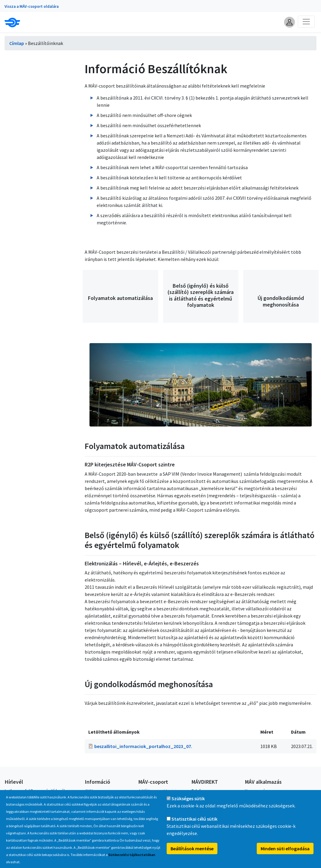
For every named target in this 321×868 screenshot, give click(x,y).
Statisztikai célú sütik (194, 826)
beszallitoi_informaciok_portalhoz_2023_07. (143, 746)
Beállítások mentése (192, 855)
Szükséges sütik (188, 805)
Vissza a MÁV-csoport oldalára (32, 6)
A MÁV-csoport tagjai (157, 791)
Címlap (17, 43)
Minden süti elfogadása (285, 855)
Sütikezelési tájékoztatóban (132, 862)
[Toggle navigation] (306, 22)
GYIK (89, 791)
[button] (289, 22)
